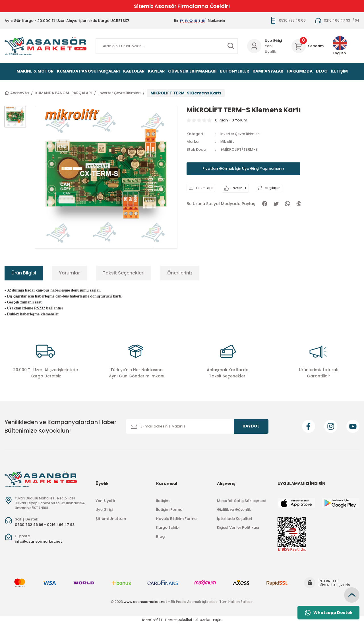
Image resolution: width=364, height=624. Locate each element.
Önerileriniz (180, 273)
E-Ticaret (169, 620)
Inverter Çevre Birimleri (241, 134)
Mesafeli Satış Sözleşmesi (241, 501)
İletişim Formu (169, 510)
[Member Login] (254, 46)
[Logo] (45, 46)
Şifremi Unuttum (111, 519)
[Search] (167, 46)
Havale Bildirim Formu (176, 519)
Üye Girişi (104, 510)
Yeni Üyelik (270, 49)
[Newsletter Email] (197, 426)
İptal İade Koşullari (234, 519)
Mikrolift (228, 141)
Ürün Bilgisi (24, 273)
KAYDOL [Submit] (251, 426)
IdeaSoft (150, 620)
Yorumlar (69, 273)
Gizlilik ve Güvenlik (234, 510)
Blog (160, 537)
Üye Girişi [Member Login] (273, 41)
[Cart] (308, 46)
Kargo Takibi (168, 527)
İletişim (163, 501)
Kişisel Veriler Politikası (238, 527)
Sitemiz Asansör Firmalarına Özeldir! (182, 6)
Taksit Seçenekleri (124, 273)
